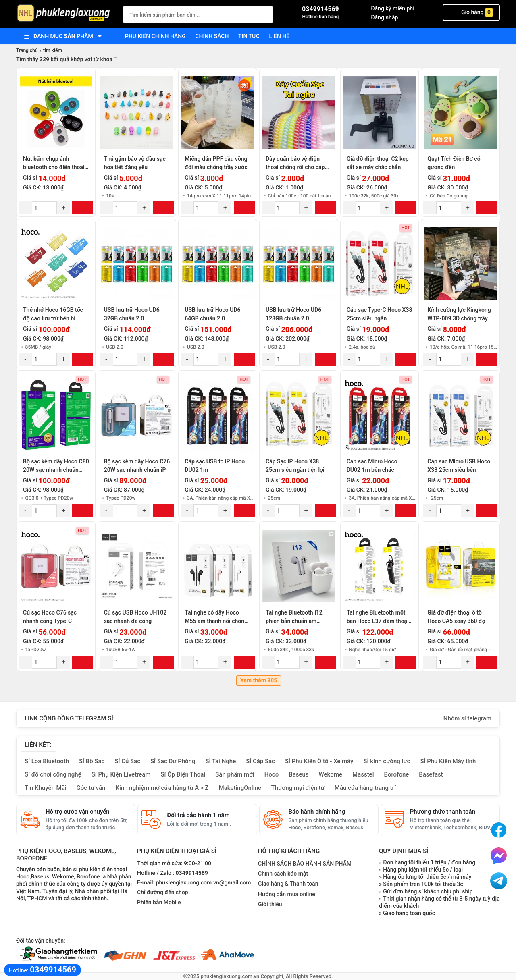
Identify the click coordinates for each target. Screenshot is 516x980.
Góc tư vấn (91, 788)
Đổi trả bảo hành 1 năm (198, 815)
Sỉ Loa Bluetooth (47, 761)
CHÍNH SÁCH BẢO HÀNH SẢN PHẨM (305, 864)
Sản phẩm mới (235, 774)
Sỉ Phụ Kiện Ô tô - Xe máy (319, 761)
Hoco (272, 774)
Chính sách (212, 36)
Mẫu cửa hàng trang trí (365, 788)
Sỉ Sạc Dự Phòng (173, 761)
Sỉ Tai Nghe (221, 761)
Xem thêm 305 (259, 681)
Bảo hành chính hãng (317, 812)
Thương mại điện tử (298, 788)
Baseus (299, 774)
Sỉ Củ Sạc (127, 761)
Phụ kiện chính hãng (155, 36)
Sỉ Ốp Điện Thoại (183, 774)
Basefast (431, 774)
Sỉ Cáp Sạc (260, 761)
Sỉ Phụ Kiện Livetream (121, 774)
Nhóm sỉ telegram (467, 718)
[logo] (66, 14)
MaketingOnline (240, 788)
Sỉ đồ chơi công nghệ (53, 774)
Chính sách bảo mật (283, 874)
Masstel (363, 774)
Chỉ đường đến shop (163, 893)
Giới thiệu (270, 904)
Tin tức (249, 36)
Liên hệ (280, 36)
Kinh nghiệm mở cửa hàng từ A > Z (162, 788)
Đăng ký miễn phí (393, 8)
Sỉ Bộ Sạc (92, 761)
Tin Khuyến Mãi (46, 788)
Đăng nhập (384, 17)
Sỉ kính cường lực (387, 761)
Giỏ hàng (471, 12)
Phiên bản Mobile (159, 903)
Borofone (396, 774)
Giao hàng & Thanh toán (288, 884)
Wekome (331, 774)
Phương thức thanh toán (443, 812)
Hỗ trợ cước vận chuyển (78, 812)
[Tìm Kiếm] (264, 13)
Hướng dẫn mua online (287, 894)
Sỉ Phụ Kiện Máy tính (448, 761)
